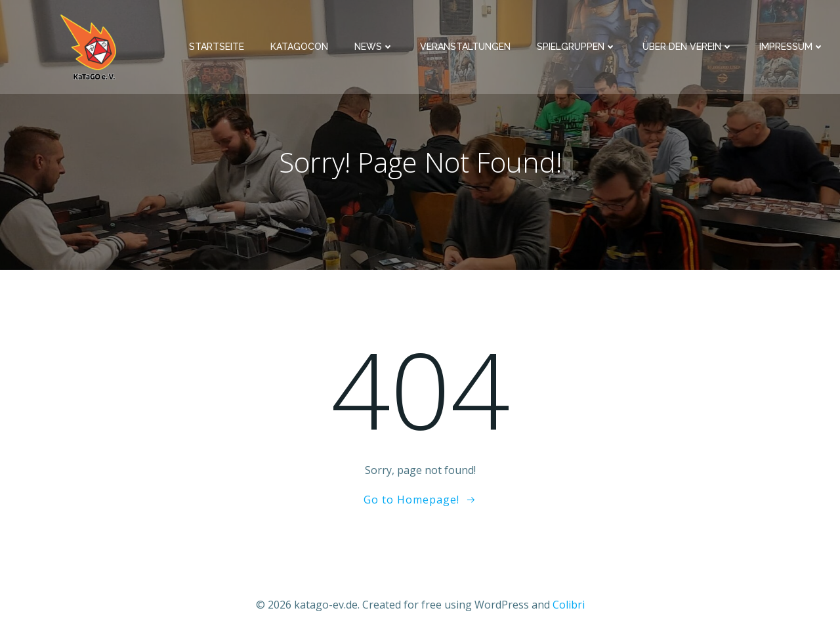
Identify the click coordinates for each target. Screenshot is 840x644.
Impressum (792, 47)
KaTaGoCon (299, 47)
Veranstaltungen (465, 47)
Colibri (569, 605)
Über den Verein (688, 47)
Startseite (217, 47)
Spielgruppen (577, 47)
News (374, 47)
